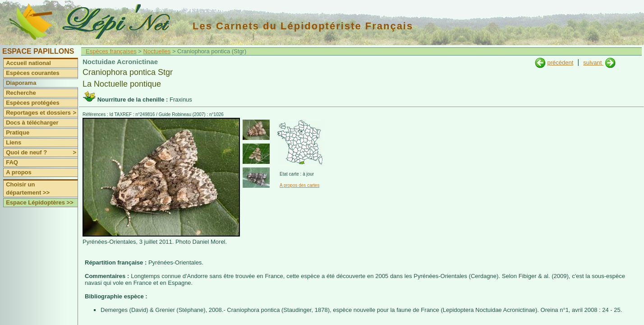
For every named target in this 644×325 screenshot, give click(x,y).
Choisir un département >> (28, 188)
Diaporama (21, 83)
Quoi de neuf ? (42, 153)
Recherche (21, 93)
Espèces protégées (33, 103)
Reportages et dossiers (42, 113)
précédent (560, 63)
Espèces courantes (33, 73)
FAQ (12, 162)
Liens (14, 142)
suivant (593, 63)
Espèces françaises (111, 51)
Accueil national (28, 63)
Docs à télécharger (32, 123)
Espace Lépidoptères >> (40, 202)
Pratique (18, 132)
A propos (19, 172)
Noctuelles (157, 51)
